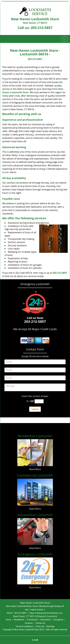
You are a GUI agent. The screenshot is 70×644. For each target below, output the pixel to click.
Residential (19, 620)
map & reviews (37, 610)
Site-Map (51, 626)
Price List (40, 626)
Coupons (29, 623)
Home (8, 620)
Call (35, 640)
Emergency (58, 620)
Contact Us (40, 623)
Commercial (32, 620)
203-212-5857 (42, 28)
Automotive (45, 620)
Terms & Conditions (24, 626)
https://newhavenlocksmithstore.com (46, 613)
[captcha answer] (39, 401)
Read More (35, 469)
